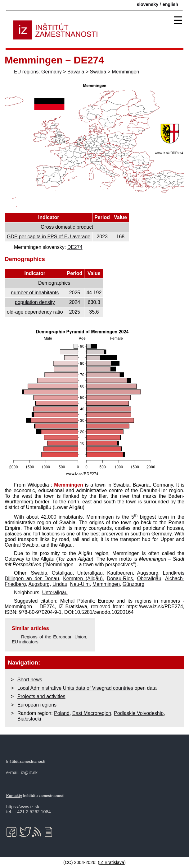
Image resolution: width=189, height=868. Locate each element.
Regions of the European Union (54, 637)
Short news (30, 680)
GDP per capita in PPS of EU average (49, 237)
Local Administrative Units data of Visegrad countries (75, 688)
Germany (52, 72)
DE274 (75, 247)
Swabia (98, 72)
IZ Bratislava (112, 862)
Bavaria (76, 72)
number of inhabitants (35, 293)
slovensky (148, 4)
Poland (62, 713)
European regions (37, 705)
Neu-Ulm (80, 584)
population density (35, 302)
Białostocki (29, 719)
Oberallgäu (149, 579)
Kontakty (14, 796)
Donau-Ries (120, 579)
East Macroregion (92, 713)
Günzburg (133, 584)
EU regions (26, 72)
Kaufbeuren (120, 573)
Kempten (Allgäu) (83, 579)
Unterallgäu (90, 573)
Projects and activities (41, 696)
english (170, 4)
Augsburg (148, 573)
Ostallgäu (62, 573)
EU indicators (25, 642)
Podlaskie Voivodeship (139, 713)
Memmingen (125, 72)
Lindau (60, 584)
